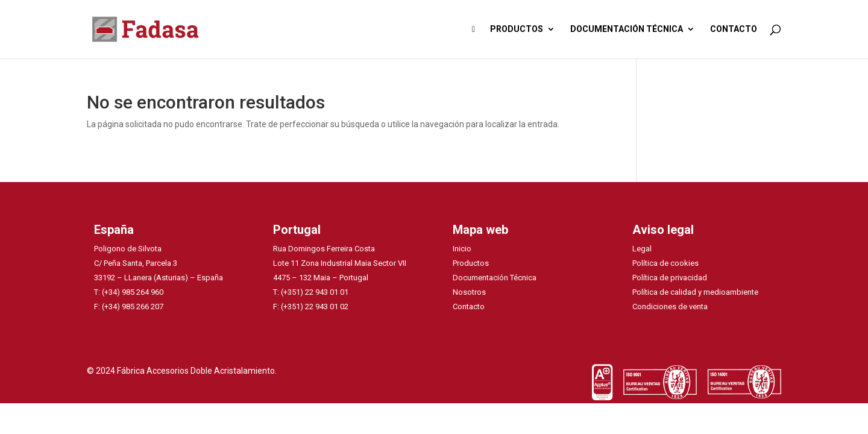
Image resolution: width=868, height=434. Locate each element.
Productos (471, 263)
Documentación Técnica (495, 278)
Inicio (462, 249)
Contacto (469, 307)
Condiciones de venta (670, 307)
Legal (642, 249)
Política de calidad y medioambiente (695, 292)
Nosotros (469, 292)
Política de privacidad (670, 278)
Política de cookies (665, 263)
